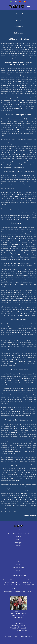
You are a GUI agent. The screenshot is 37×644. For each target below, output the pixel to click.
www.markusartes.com (18, 613)
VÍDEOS (18, 537)
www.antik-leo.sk (19, 618)
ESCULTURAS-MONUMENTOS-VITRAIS (18, 534)
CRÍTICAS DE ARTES (19, 567)
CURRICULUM (18, 549)
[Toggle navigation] (28, 6)
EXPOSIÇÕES (18, 543)
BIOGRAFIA (18, 558)
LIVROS (18, 564)
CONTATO (19, 570)
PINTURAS (18, 552)
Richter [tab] (19, 20)
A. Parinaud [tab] (18, 14)
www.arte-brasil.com (18, 615)
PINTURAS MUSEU (18, 555)
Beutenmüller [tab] (18, 27)
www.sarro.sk (18, 620)
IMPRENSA (18, 561)
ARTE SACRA (18, 540)
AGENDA (19, 546)
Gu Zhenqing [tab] (18, 33)
